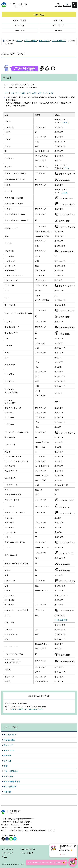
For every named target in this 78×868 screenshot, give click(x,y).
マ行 (39, 93)
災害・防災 (39, 15)
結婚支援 (8, 792)
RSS (5, 857)
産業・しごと (58, 25)
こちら (65, 122)
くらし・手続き (20, 20)
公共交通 (8, 761)
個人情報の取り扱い (29, 849)
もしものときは (10, 735)
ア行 (7, 93)
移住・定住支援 (10, 787)
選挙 (6, 766)
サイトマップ (67, 6)
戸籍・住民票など (11, 771)
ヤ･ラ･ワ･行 (48, 93)
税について (8, 745)
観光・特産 (20, 31)
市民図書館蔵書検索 (12, 781)
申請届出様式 (9, 740)
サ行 (18, 93)
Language (58, 6)
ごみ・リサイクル (59, 41)
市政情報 (58, 31)
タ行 (23, 93)
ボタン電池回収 (61, 620)
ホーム (19, 41)
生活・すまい (44, 41)
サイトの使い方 (28, 853)
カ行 (12, 93)
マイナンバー (9, 776)
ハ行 (34, 93)
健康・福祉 (20, 25)
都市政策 (8, 755)
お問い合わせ (8, 849)
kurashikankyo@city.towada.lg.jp (28, 709)
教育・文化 (58, 20)
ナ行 (29, 93)
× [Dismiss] (75, 846)
